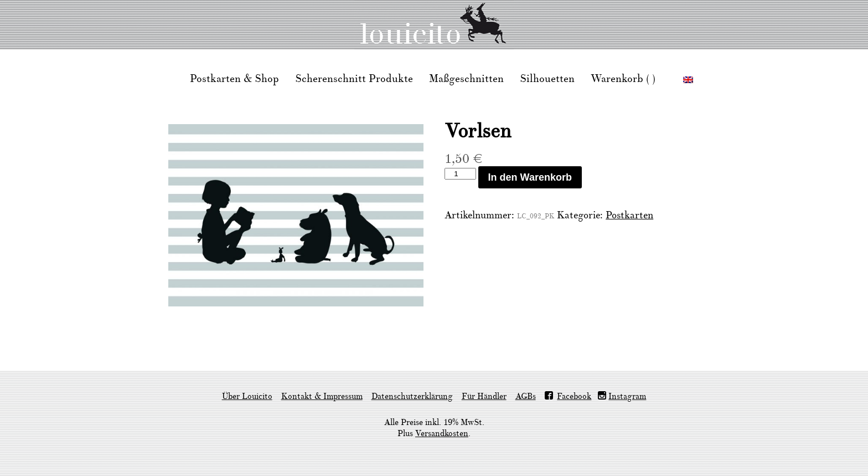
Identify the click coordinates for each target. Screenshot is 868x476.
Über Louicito (247, 396)
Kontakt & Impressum (322, 396)
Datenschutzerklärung (412, 396)
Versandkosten (442, 434)
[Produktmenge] (460, 174)
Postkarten (629, 215)
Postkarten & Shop (234, 79)
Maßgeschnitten (466, 79)
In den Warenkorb (530, 177)
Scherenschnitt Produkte (354, 79)
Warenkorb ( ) (623, 79)
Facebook (574, 396)
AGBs (526, 396)
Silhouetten (547, 79)
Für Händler (484, 396)
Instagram (627, 396)
